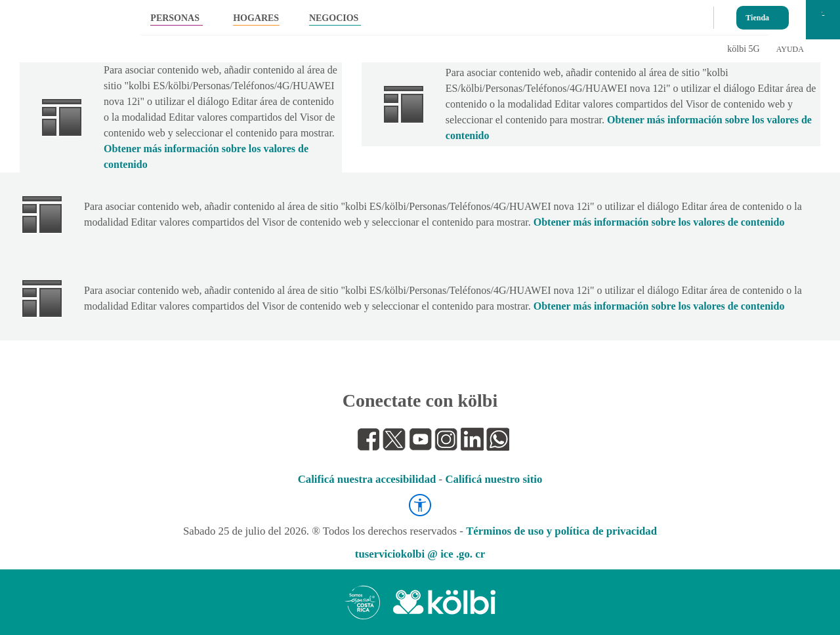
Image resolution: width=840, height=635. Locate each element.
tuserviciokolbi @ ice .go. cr (420, 554)
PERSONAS (175, 18)
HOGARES (256, 18)
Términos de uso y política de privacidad (561, 531)
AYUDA (790, 49)
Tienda (757, 15)
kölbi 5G (743, 49)
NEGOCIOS (334, 18)
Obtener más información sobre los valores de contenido (659, 222)
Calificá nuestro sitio (493, 479)
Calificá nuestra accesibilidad (367, 479)
